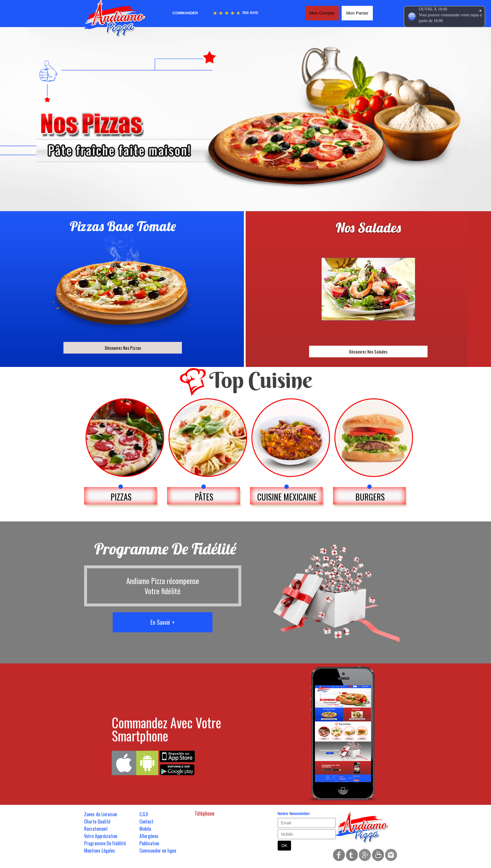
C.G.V (144, 814)
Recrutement (96, 829)
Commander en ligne (158, 851)
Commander (185, 13)
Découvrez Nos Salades (368, 352)
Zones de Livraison (101, 814)
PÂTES (204, 497)
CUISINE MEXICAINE (287, 497)
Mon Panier (357, 13)
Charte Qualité (97, 821)
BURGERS (370, 497)
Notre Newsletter (294, 814)
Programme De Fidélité (105, 843)
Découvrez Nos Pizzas (123, 348)
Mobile (145, 829)
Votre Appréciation (101, 836)
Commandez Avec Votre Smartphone (166, 729)
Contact (146, 821)
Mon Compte (322, 13)
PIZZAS (121, 497)
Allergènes (149, 836)
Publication (149, 843)
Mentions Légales (100, 851)
